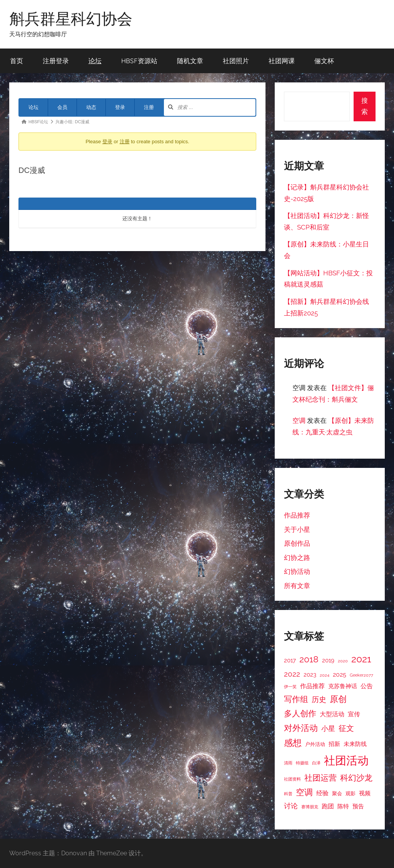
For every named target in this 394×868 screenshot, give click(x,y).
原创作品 (297, 543)
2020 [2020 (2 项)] (343, 661)
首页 (17, 61)
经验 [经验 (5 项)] (322, 793)
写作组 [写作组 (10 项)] (296, 699)
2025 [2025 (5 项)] (340, 674)
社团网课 (282, 61)
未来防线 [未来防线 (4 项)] (355, 744)
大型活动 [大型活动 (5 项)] (332, 714)
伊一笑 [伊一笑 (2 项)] (290, 687)
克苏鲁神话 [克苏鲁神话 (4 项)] (343, 686)
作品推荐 (297, 515)
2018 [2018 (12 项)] (309, 659)
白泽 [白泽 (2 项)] (316, 763)
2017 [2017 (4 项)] (290, 660)
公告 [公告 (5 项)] (367, 686)
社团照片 (236, 61)
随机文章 (190, 61)
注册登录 (56, 61)
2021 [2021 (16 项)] (361, 659)
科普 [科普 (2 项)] (288, 794)
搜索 (365, 106)
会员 (62, 107)
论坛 (95, 61)
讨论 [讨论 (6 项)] (291, 806)
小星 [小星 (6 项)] (328, 728)
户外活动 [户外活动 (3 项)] (315, 744)
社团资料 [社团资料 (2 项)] (292, 779)
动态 (91, 107)
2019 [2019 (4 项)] (328, 660)
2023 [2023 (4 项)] (310, 674)
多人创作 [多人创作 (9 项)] (300, 714)
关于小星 (297, 530)
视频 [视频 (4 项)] (365, 793)
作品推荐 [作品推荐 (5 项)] (312, 686)
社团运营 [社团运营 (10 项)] (321, 778)
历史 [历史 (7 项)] (319, 699)
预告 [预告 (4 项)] (358, 806)
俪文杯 (324, 61)
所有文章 (297, 586)
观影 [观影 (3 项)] (351, 793)
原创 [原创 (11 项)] (338, 699)
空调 (299, 421)
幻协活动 (297, 571)
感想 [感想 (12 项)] (293, 743)
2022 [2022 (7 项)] (292, 674)
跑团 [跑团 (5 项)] (328, 806)
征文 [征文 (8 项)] (346, 728)
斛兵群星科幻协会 (71, 18)
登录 (120, 107)
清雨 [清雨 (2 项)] (288, 763)
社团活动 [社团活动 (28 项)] (346, 760)
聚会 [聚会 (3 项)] (337, 793)
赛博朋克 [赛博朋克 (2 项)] (310, 807)
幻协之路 (297, 558)
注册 (149, 107)
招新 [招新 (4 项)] (334, 744)
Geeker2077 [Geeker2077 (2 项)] (361, 675)
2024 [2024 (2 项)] (325, 675)
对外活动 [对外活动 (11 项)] (301, 728)
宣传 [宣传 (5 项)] (354, 714)
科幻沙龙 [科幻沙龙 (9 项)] (356, 778)
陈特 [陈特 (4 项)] (343, 806)
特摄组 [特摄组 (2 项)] (302, 763)
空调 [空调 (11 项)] (304, 792)
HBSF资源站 (139, 61)
